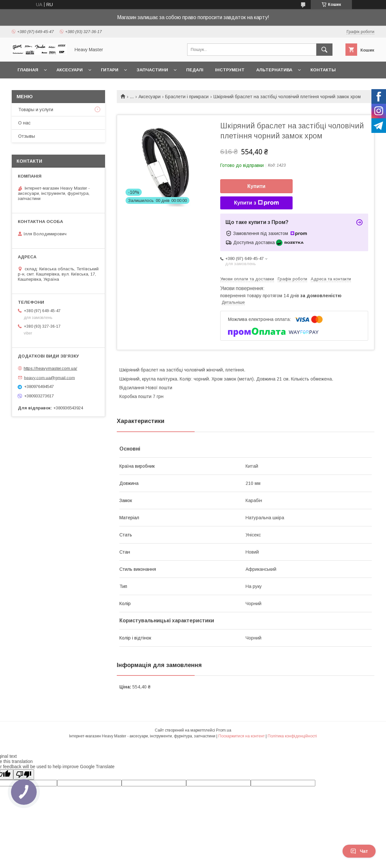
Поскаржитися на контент (241, 736)
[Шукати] (324, 50)
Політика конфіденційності (292, 736)
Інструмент (230, 70)
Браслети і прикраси (187, 97)
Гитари (110, 70)
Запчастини (152, 70)
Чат (359, 851)
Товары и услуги (36, 110)
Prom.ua (224, 730)
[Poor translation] (24, 774)
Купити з (256, 203)
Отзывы (27, 136)
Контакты (323, 70)
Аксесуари (70, 70)
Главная (28, 70)
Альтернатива (274, 70)
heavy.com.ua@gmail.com (49, 377)
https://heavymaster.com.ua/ (50, 368)
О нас (24, 123)
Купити (257, 186)
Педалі (195, 70)
